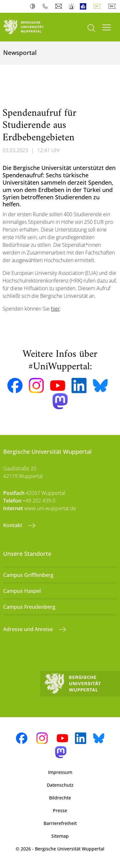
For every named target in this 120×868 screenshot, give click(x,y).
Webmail (59, 6)
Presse (60, 810)
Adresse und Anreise (29, 629)
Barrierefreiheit (60, 823)
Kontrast (34, 6)
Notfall (72, 6)
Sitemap (60, 836)
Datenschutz (60, 785)
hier (55, 309)
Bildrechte (60, 798)
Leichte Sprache (85, 6)
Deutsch (98, 6)
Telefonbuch (47, 6)
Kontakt (13, 525)
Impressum (60, 772)
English (113, 6)
